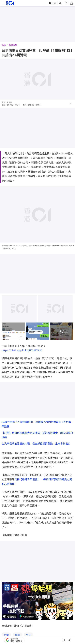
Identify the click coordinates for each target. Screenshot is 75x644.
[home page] (10, 3)
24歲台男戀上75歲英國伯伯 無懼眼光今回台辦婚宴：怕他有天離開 (36, 424)
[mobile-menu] (3, 3)
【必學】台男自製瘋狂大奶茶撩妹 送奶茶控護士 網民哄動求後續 (37, 435)
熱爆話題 (13, 45)
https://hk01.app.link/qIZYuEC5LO (22, 350)
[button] (71, 104)
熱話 (4, 45)
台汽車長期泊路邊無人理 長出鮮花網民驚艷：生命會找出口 (36, 444)
